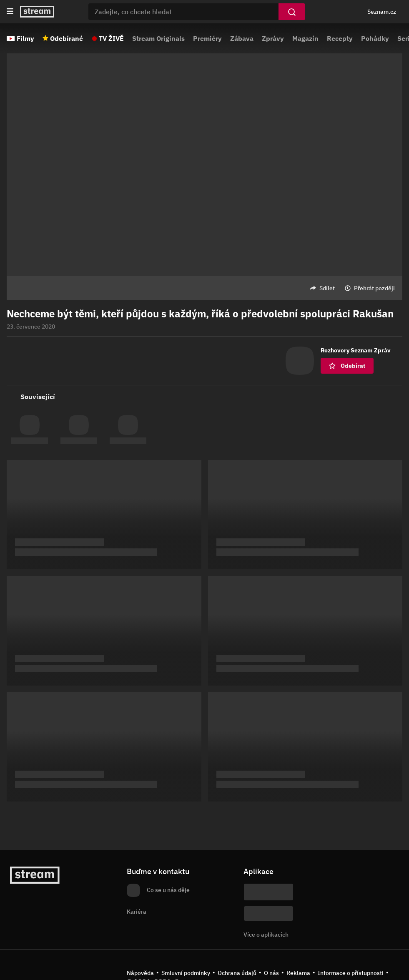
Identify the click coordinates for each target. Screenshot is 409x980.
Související (38, 397)
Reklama (298, 973)
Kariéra (137, 912)
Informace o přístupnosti (351, 973)
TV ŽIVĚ (111, 38)
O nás (271, 973)
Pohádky (375, 38)
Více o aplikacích (266, 935)
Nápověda (140, 973)
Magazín (305, 38)
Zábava (242, 38)
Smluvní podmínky (186, 973)
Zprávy (273, 38)
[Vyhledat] (292, 12)
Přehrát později (374, 288)
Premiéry (207, 38)
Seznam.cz (382, 12)
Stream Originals (158, 38)
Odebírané (66, 38)
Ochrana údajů (237, 973)
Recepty (340, 38)
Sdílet (327, 288)
